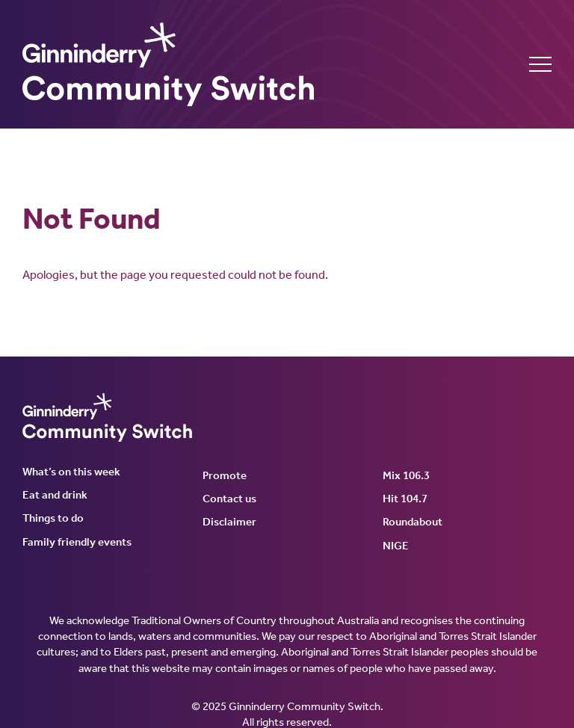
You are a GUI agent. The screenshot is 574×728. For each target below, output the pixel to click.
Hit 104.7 (405, 499)
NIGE (396, 546)
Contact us (229, 499)
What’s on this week (71, 472)
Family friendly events (77, 542)
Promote (225, 475)
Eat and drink (55, 495)
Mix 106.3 (406, 475)
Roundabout (413, 522)
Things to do (53, 518)
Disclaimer (229, 522)
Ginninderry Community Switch (168, 64)
